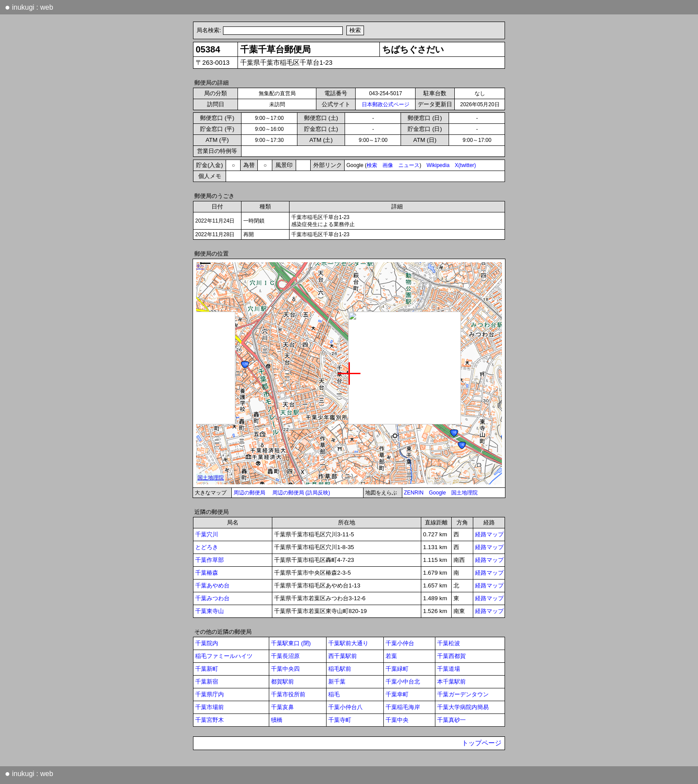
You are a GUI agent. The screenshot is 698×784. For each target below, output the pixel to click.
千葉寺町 (340, 720)
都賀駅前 (282, 682)
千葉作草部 (210, 560)
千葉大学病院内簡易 (463, 707)
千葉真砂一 (451, 720)
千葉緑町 (397, 669)
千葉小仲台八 (345, 707)
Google (437, 493)
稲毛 (334, 694)
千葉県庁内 (210, 694)
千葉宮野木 (210, 720)
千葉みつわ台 (212, 598)
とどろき (207, 547)
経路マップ (489, 534)
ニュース (409, 165)
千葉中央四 (285, 669)
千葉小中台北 (403, 682)
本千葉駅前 (451, 682)
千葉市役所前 (288, 694)
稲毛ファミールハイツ (224, 656)
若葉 (391, 656)
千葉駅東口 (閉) (291, 643)
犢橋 (277, 720)
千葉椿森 (207, 573)
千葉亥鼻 (282, 707)
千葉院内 (207, 643)
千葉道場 (449, 669)
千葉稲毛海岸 (403, 707)
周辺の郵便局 (249, 493)
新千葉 (337, 682)
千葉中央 (397, 720)
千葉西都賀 (451, 656)
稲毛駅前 (340, 669)
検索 (372, 165)
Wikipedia (438, 165)
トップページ (482, 743)
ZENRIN (414, 493)
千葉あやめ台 (212, 585)
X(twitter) (465, 165)
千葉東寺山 (210, 611)
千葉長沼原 (285, 656)
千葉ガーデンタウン (463, 694)
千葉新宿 (207, 682)
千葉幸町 (397, 694)
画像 (388, 165)
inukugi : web (29, 7)
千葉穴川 (207, 534)
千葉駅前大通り (348, 643)
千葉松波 (449, 643)
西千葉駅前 (343, 656)
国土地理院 (464, 493)
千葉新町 (207, 669)
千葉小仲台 (400, 643)
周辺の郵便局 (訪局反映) (301, 493)
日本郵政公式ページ (386, 104)
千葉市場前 (210, 707)
